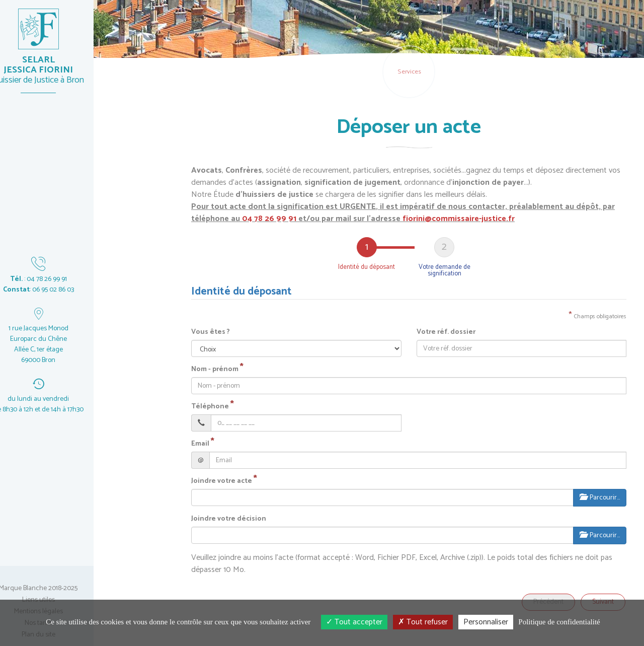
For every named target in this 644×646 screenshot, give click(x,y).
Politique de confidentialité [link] (559, 622)
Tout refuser (423, 622)
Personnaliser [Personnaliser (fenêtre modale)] (486, 622)
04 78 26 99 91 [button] (269, 219)
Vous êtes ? (211, 332)
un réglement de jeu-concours (118, 425)
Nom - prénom (215, 370)
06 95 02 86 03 (70, 290)
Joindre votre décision (229, 519)
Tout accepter (354, 622)
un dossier (118, 321)
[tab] (367, 257)
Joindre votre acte (222, 481)
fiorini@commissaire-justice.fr (459, 219)
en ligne (118, 175)
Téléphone (210, 407)
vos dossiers (118, 369)
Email (200, 444)
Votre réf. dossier (446, 332)
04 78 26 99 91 (63, 279)
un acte (118, 224)
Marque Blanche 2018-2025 (55, 589)
